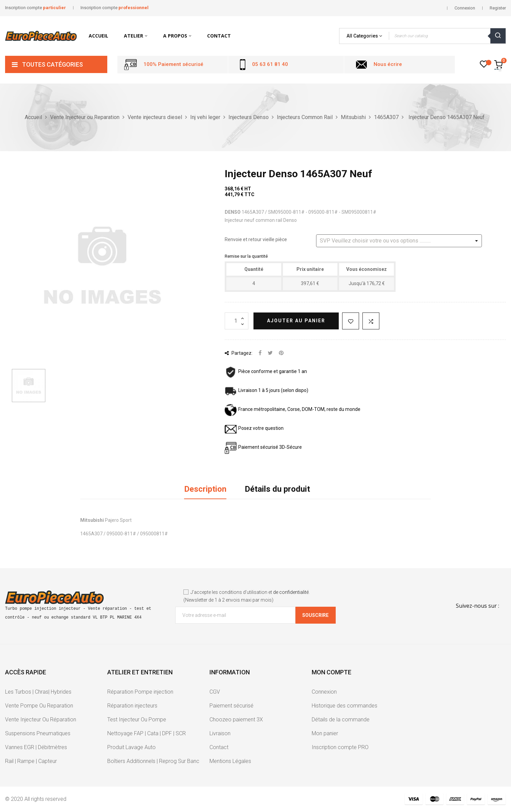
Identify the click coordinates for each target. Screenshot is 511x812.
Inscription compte (36, 8)
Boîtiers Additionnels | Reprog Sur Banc (153, 761)
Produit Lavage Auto (131, 747)
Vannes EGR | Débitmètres (36, 747)
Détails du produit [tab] (277, 489)
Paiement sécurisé (231, 706)
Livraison (220, 733)
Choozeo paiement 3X (236, 720)
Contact (219, 747)
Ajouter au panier (296, 321)
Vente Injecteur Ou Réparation (41, 720)
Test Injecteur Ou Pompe (137, 720)
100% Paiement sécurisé (173, 64)
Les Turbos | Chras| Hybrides (38, 692)
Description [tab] (205, 489)
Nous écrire (388, 64)
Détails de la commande (341, 720)
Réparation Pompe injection (140, 692)
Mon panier (325, 733)
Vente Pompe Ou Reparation (39, 706)
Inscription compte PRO (340, 747)
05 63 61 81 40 (270, 64)
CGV (215, 692)
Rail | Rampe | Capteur (31, 761)
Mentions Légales (230, 761)
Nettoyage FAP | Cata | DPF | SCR (147, 733)
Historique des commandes (345, 706)
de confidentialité (291, 592)
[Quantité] (237, 321)
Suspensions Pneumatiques (38, 733)
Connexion (324, 692)
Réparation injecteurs (132, 706)
